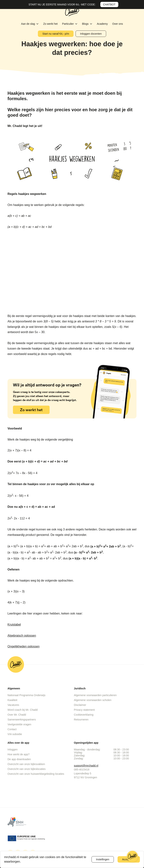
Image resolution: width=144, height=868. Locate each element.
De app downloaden (19, 759)
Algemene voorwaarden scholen (93, 700)
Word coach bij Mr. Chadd (23, 710)
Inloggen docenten (91, 34)
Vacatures (13, 705)
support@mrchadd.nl (86, 766)
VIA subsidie (15, 734)
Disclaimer (80, 705)
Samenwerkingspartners (22, 720)
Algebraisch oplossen (22, 636)
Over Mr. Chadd (17, 715)
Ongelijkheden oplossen (24, 646)
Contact (12, 729)
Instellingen (103, 859)
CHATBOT (109, 4)
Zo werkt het (51, 24)
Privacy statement (84, 710)
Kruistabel (14, 625)
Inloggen (13, 749)
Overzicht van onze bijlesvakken (26, 764)
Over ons (118, 24)
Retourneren (81, 720)
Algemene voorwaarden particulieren (95, 695)
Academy (103, 24)
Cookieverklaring (84, 715)
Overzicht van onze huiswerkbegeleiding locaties (36, 774)
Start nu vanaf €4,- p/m (56, 34)
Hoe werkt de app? (19, 754)
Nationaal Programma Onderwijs (26, 695)
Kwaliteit (12, 700)
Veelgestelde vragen (19, 724)
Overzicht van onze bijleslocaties (27, 769)
